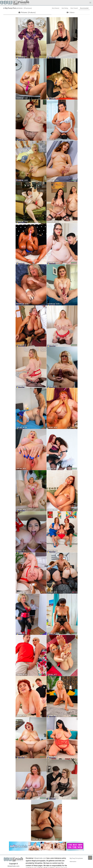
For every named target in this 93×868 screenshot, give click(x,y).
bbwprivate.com (14, 866)
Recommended (84, 8)
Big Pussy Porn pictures (76, 858)
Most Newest (56, 8)
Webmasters (73, 862)
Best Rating (65, 8)
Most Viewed (74, 8)
